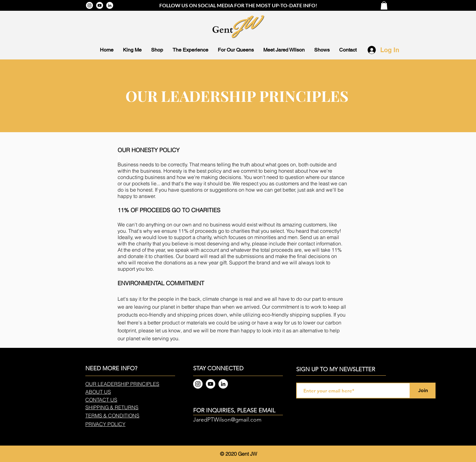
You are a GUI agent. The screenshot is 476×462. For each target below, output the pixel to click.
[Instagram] (89, 5)
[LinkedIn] (110, 5)
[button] (384, 5)
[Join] (423, 391)
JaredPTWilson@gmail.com (227, 420)
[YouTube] (100, 5)
